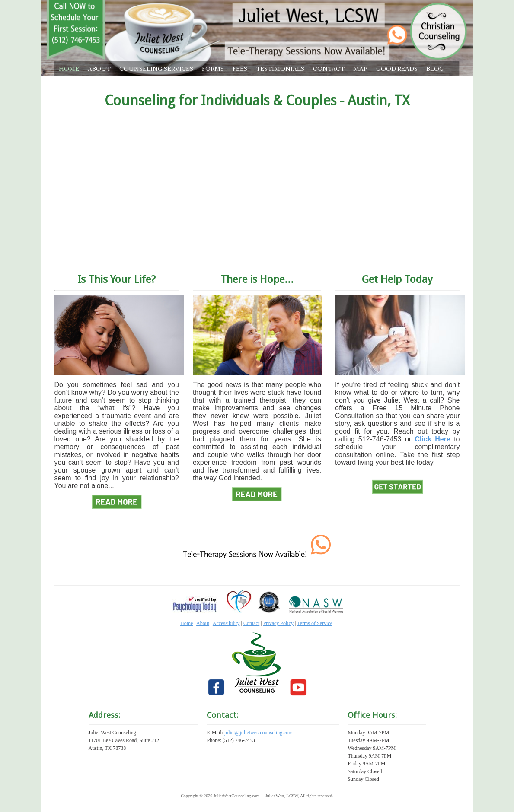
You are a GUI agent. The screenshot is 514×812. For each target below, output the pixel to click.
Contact (251, 623)
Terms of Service (315, 623)
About (203, 623)
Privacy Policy (278, 623)
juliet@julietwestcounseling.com (259, 733)
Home (187, 623)
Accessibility (226, 623)
